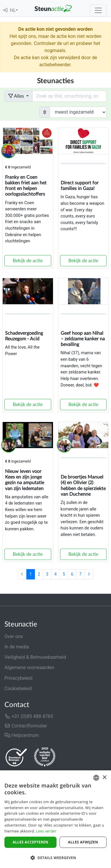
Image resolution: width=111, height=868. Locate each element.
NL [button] (13, 10)
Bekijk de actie (28, 261)
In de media (17, 647)
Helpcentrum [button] (22, 735)
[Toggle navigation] (98, 10)
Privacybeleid (18, 678)
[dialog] (55, 819)
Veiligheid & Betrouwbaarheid (35, 657)
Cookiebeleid (18, 689)
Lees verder (46, 831)
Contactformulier (26, 726)
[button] (55, 858)
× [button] (104, 778)
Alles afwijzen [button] (83, 842)
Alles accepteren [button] (31, 842)
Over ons (14, 636)
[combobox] (96, 778)
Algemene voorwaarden (29, 667)
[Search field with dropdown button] (69, 96)
